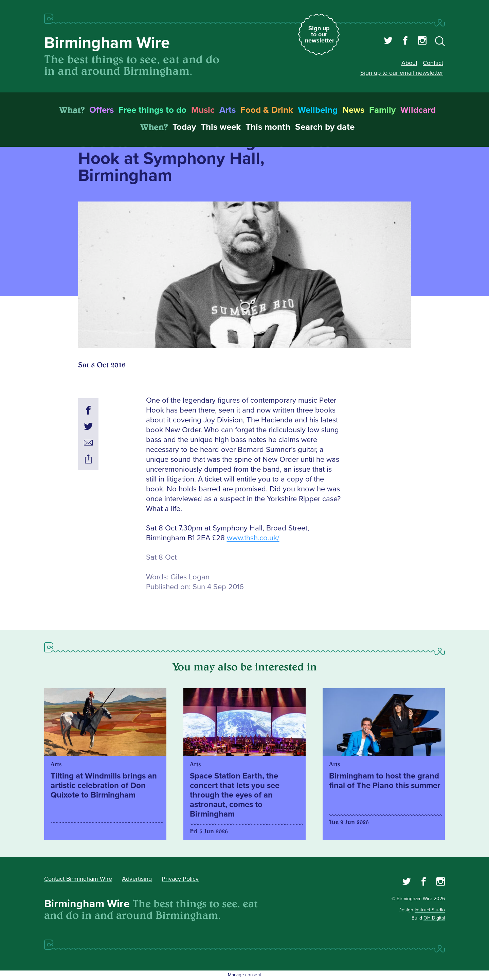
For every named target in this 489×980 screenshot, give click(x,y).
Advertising (137, 879)
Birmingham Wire (107, 43)
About (409, 63)
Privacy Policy (180, 879)
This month (268, 127)
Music (203, 110)
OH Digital (434, 918)
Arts (228, 110)
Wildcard (418, 110)
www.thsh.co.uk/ (253, 538)
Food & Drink (267, 110)
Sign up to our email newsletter (402, 73)
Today (184, 127)
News (353, 110)
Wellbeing (318, 110)
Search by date (325, 127)
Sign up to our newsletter (320, 34)
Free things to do (152, 110)
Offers (102, 110)
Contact (433, 63)
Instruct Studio (430, 910)
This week (221, 127)
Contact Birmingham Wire (78, 879)
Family (382, 110)
